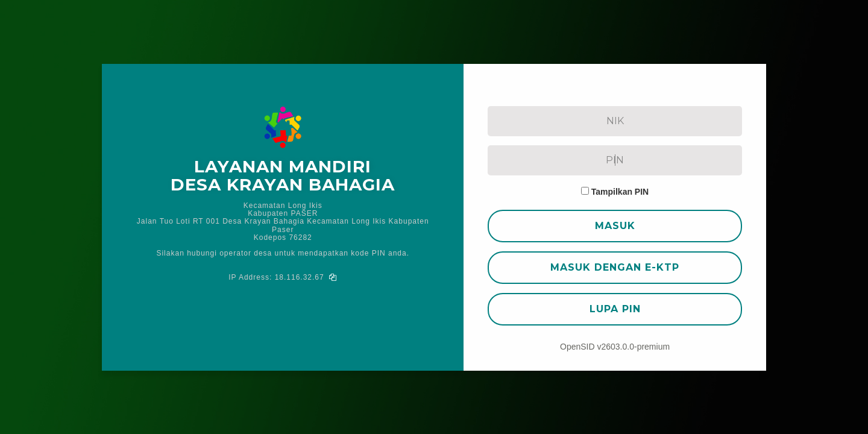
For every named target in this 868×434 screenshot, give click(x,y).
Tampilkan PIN (620, 192)
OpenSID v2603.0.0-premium (615, 347)
